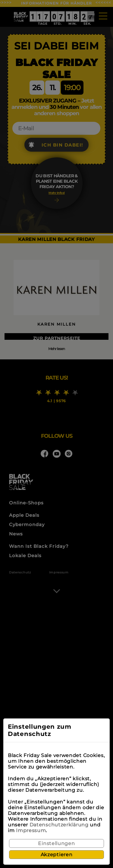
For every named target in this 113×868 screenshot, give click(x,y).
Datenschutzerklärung (59, 825)
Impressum (31, 830)
